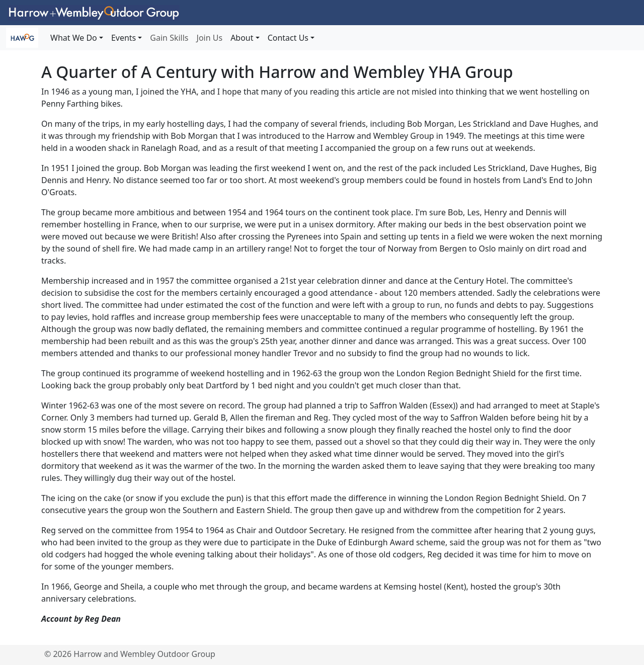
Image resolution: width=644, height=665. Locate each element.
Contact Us (288, 38)
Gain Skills (169, 38)
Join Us (210, 38)
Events (124, 38)
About (242, 38)
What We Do (74, 38)
